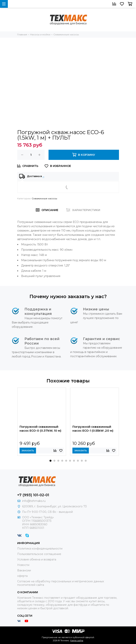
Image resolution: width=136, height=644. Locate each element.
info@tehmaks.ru (34, 501)
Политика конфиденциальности (40, 549)
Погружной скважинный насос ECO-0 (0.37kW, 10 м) (40, 429)
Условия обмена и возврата (37, 559)
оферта (22, 576)
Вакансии (24, 570)
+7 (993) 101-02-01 (33, 495)
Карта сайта (77, 640)
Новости (23, 565)
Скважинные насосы (44, 198)
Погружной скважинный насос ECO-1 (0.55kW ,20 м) (93, 429)
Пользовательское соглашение (39, 554)
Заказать (28, 451)
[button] (50, 461)
